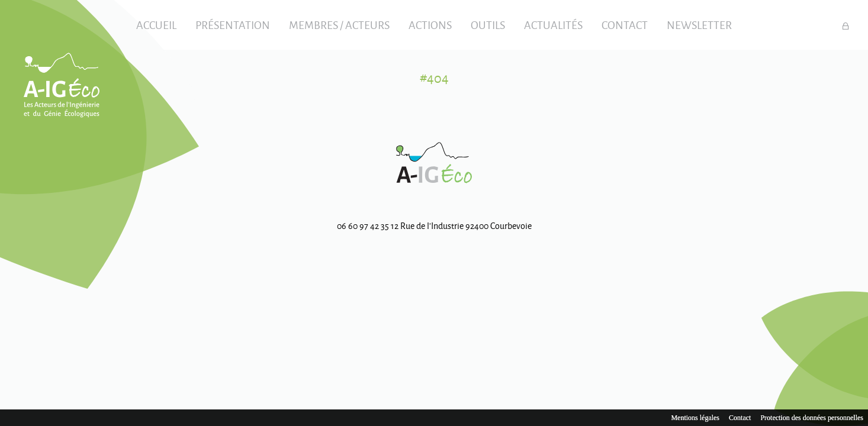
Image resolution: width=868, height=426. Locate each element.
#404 (434, 78)
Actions (430, 25)
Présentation (233, 25)
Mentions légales (695, 418)
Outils (488, 25)
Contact (625, 25)
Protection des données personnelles (812, 418)
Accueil (156, 25)
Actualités (553, 25)
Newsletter (699, 25)
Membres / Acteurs (339, 25)
